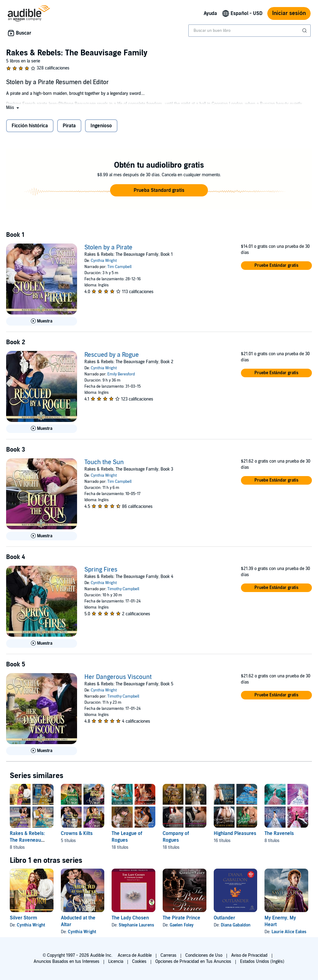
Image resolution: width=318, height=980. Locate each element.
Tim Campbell (119, 267)
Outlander (224, 918)
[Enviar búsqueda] (305, 31)
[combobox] (250, 31)
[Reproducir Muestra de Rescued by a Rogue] (42, 429)
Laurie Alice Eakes (289, 932)
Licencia (116, 961)
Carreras (168, 955)
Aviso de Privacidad (249, 955)
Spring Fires (101, 570)
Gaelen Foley (182, 925)
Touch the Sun (104, 462)
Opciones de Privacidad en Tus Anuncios (193, 961)
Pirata (69, 126)
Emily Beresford (121, 374)
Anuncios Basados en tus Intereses (67, 961)
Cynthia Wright (104, 261)
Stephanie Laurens (136, 925)
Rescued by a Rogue (112, 355)
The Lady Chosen (130, 918)
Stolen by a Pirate (108, 248)
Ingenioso (101, 126)
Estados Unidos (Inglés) (262, 961)
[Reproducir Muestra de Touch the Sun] (42, 536)
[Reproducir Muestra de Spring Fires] (42, 643)
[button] (13, 108)
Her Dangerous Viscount (118, 677)
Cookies (139, 961)
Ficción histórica (30, 126)
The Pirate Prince (181, 918)
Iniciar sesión (289, 13)
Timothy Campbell (123, 589)
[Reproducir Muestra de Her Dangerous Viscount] (42, 751)
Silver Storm (23, 918)
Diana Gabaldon (236, 925)
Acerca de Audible (135, 955)
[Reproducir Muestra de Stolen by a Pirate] (42, 321)
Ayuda (210, 13)
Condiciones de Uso (204, 955)
